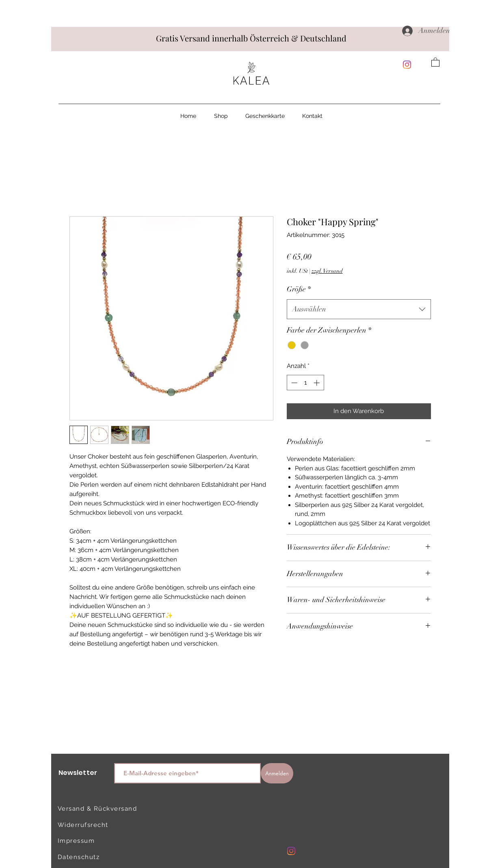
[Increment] (317, 383)
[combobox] (359, 309)
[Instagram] (407, 65)
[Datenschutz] (87, 857)
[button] (435, 62)
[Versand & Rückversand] (99, 809)
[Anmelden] (277, 773)
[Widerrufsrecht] (87, 825)
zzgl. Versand (327, 271)
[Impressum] (87, 841)
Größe (299, 289)
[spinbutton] (305, 383)
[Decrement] (293, 383)
